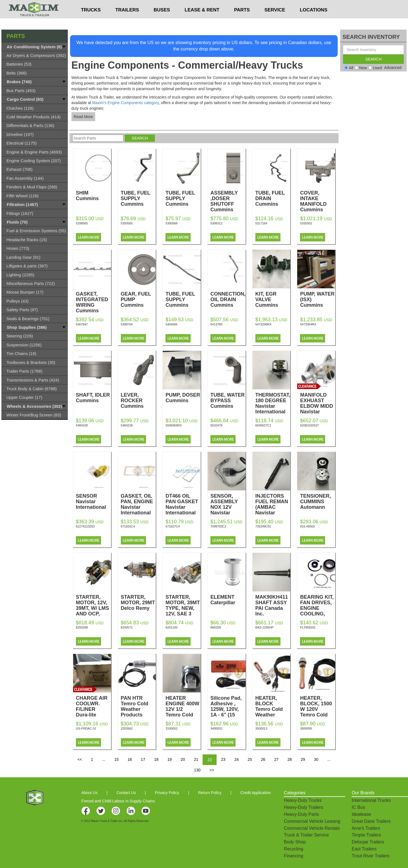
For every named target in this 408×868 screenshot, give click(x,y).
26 (263, 759)
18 (156, 759)
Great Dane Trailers (371, 821)
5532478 (216, 425)
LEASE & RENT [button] (202, 21)
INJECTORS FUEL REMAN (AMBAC (273, 507)
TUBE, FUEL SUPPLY (138, 198)
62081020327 (309, 425)
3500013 (261, 728)
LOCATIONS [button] (314, 21)
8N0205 (216, 627)
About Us (90, 793)
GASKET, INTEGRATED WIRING (93, 302)
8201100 (171, 627)
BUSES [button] (162, 21)
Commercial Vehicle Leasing (312, 821)
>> (212, 770)
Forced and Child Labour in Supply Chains (118, 801)
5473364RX (308, 324)
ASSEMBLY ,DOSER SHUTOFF (228, 201)
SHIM (93, 196)
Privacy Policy (167, 793)
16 (130, 759)
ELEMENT (228, 600)
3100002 (171, 728)
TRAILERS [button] (127, 21)
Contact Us (126, 793)
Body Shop (295, 842)
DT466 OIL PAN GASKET (183, 504)
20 (183, 759)
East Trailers (364, 849)
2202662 (127, 728)
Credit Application (255, 793)
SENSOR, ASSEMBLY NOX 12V (228, 507)
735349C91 (263, 526)
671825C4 (128, 526)
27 (276, 759)
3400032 (216, 728)
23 (223, 759)
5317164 (261, 223)
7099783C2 (218, 526)
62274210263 (85, 526)
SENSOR (93, 502)
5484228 (127, 425)
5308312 (216, 223)
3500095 (306, 728)
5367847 (82, 324)
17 (143, 759)
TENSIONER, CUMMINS (318, 502)
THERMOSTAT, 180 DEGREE (273, 403)
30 (316, 759)
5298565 (82, 223)
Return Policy (210, 793)
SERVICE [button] (275, 21)
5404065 (171, 324)
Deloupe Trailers (368, 842)
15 (116, 759)
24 (237, 759)
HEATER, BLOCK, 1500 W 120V (318, 712)
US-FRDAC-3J (86, 728)
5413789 (216, 324)
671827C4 (173, 526)
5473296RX (263, 324)
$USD (269, 6)
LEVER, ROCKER (138, 401)
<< (80, 759)
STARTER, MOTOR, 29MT (138, 603)
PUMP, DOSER (183, 398)
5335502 (306, 223)
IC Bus (358, 807)
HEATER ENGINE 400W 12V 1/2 (183, 712)
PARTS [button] (242, 21)
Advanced (393, 68)
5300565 (127, 223)
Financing (293, 856)
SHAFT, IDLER (93, 398)
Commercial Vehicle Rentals (312, 828)
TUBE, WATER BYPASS (228, 401)
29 (303, 759)
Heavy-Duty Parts (301, 814)
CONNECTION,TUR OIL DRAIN (233, 299)
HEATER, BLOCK (273, 709)
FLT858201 (308, 627)
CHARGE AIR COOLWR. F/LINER (93, 706)
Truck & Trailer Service (306, 835)
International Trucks (371, 800)
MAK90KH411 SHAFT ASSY (273, 605)
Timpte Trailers (366, 835)
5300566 (171, 223)
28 (290, 759)
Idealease (361, 814)
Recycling (293, 849)
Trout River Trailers (370, 856)
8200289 (82, 627)
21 (196, 759)
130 (197, 770)
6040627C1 (263, 425)
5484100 (82, 425)
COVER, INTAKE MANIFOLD (318, 201)
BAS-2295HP (264, 627)
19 (170, 759)
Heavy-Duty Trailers (303, 807)
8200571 (127, 627)
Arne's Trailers (366, 828)
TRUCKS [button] (91, 21)
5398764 (127, 324)
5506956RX (174, 425)
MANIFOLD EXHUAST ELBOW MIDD (318, 406)
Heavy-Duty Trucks (303, 800)
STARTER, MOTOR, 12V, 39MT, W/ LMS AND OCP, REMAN (93, 611)
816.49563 (307, 526)
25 (250, 759)
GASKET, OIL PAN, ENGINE (138, 504)
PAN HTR (138, 706)
